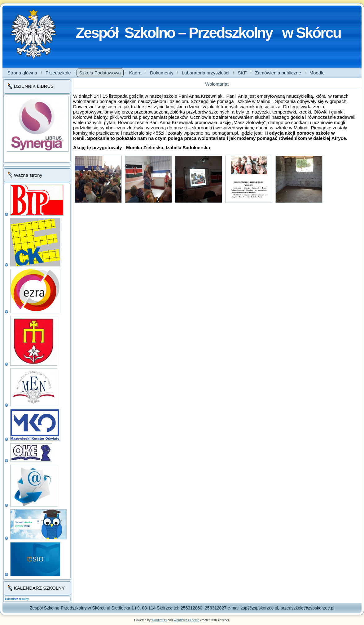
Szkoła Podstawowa (100, 73)
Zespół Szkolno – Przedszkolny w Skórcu (208, 33)
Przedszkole (58, 73)
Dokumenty (162, 73)
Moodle (317, 73)
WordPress (159, 620)
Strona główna (22, 73)
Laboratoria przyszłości (206, 73)
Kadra (135, 73)
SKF (242, 73)
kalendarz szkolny (17, 599)
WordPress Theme (186, 620)
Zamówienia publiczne (278, 73)
